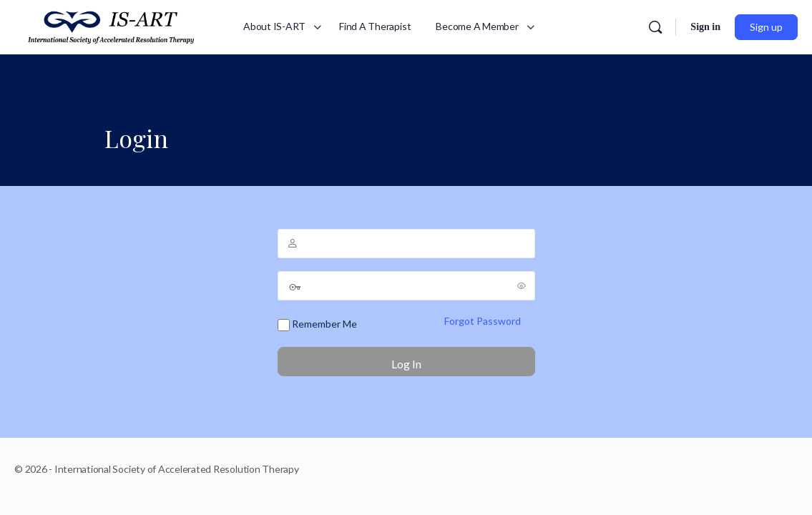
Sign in (705, 27)
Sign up (766, 27)
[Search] (655, 27)
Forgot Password (483, 321)
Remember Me (317, 324)
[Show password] (522, 285)
